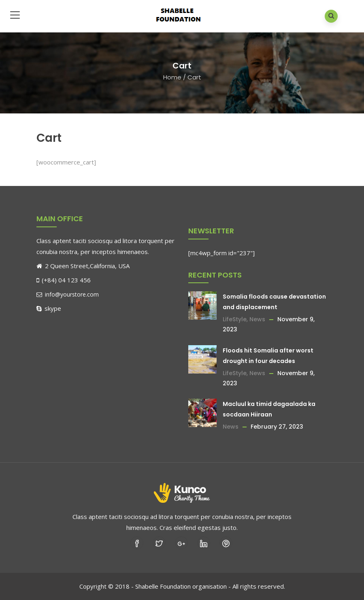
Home (172, 77)
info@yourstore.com (68, 294)
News (257, 319)
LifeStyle (235, 319)
